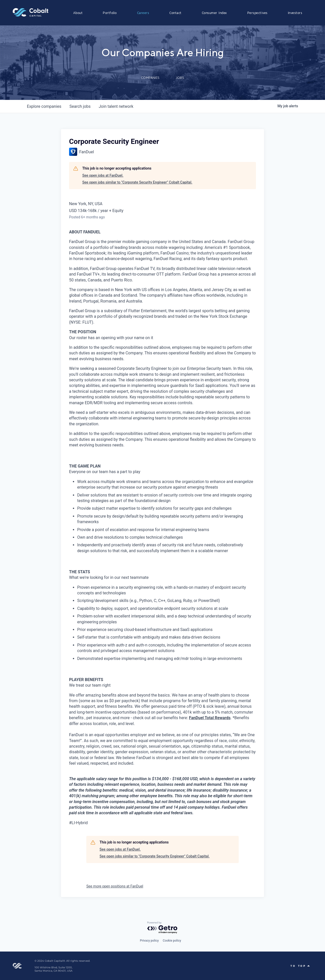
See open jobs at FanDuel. (103, 175)
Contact (175, 13)
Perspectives (257, 13)
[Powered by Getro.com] (162, 928)
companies (44, 106)
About (78, 13)
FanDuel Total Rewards (210, 718)
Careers (143, 13)
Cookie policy (172, 941)
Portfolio (110, 13)
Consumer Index (214, 13)
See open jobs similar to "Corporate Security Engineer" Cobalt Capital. (137, 182)
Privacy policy (149, 941)
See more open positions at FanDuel (115, 886)
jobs (80, 106)
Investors (295, 13)
